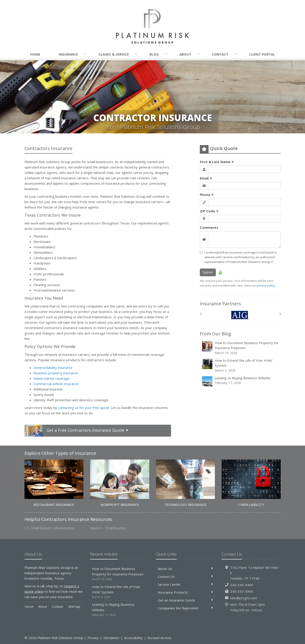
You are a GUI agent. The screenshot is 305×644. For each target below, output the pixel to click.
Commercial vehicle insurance (56, 384)
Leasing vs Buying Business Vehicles (241, 381)
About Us (186, 569)
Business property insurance (56, 373)
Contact (224, 54)
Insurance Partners (220, 304)
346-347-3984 (242, 591)
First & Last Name (217, 162)
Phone (207, 195)
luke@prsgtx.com (244, 598)
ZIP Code (209, 211)
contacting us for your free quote (84, 408)
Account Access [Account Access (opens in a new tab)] (159, 638)
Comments (209, 227)
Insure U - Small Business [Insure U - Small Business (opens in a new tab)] (108, 528)
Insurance (73, 54)
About (190, 54)
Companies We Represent (186, 608)
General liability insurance (53, 368)
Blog (158, 54)
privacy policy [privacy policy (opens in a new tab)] (266, 285)
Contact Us (186, 577)
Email (206, 178)
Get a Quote (77, 431)
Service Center (186, 584)
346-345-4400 (242, 585)
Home (35, 54)
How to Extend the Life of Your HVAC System (241, 365)
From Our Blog (215, 334)
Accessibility (133, 638)
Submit (208, 272)
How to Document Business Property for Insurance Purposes (241, 348)
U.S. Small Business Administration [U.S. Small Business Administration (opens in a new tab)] (49, 528)
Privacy (93, 638)
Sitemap (74, 607)
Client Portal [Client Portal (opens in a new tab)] (262, 54)
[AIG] (240, 315)
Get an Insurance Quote (186, 600)
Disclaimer (111, 638)
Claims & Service (118, 54)
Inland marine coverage (52, 378)
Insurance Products (186, 592)
